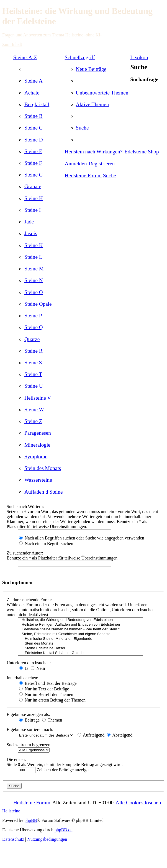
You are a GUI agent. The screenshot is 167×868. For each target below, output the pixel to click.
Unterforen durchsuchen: (29, 663)
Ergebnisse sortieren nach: (30, 729)
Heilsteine (11, 811)
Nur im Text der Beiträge (44, 689)
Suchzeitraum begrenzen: (29, 745)
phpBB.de (63, 830)
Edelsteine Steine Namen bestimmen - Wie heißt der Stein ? (80, 629)
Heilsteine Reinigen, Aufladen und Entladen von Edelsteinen (80, 625)
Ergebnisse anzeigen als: (28, 714)
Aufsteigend (91, 735)
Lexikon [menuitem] (139, 57)
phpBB (31, 820)
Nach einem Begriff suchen (46, 544)
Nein (38, 668)
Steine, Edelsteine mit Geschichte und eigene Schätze (80, 634)
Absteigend (120, 735)
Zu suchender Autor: (25, 553)
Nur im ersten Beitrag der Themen (52, 700)
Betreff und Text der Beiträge (48, 683)
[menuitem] (34, 81)
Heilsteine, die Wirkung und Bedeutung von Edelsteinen (80, 620)
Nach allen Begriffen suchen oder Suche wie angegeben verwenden (82, 538)
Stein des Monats (80, 644)
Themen (52, 720)
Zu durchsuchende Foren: (29, 600)
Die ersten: (16, 759)
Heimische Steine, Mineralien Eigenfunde (80, 639)
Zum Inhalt (12, 44)
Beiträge (29, 720)
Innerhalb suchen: (22, 678)
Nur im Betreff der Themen (46, 694)
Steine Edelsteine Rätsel (80, 648)
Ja (24, 668)
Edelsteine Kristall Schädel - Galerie (80, 653)
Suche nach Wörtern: (25, 507)
